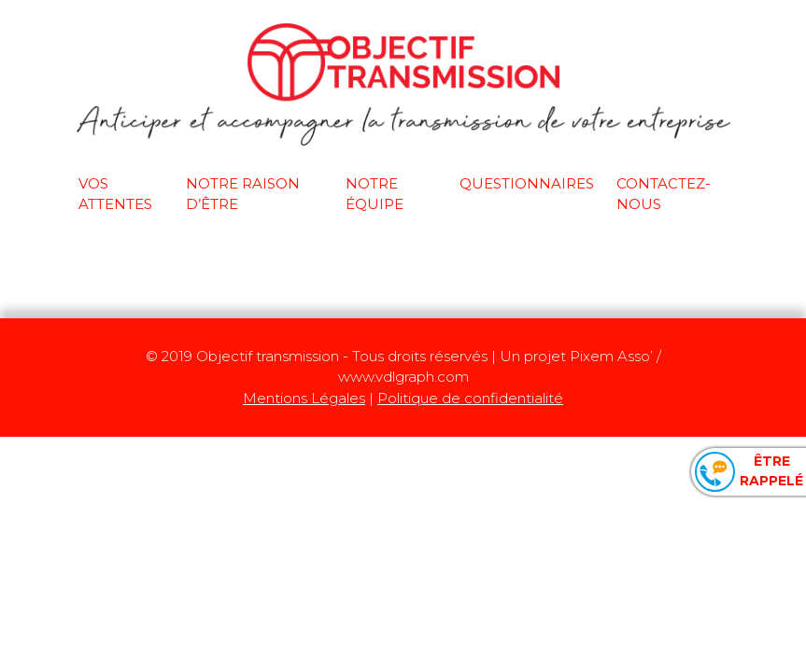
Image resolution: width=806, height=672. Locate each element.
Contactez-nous (664, 194)
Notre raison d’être (243, 194)
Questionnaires (527, 183)
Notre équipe (375, 194)
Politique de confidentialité (470, 398)
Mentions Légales (304, 398)
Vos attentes (115, 194)
